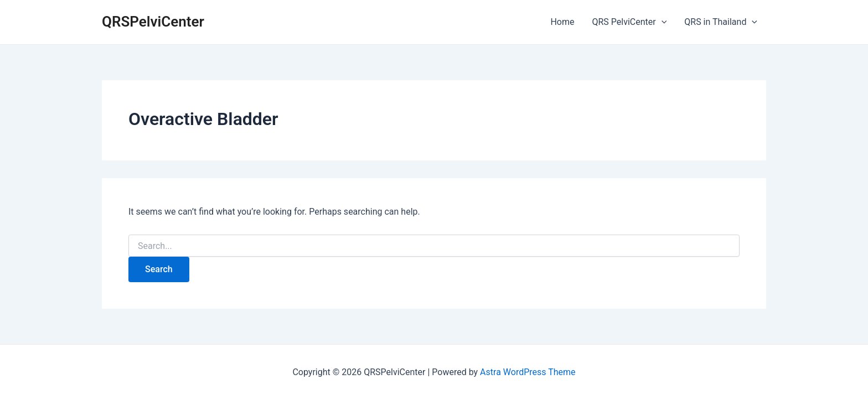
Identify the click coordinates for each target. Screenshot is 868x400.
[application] (662, 22)
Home (562, 22)
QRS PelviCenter (629, 22)
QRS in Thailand (721, 22)
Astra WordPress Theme (528, 372)
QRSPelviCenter (153, 22)
